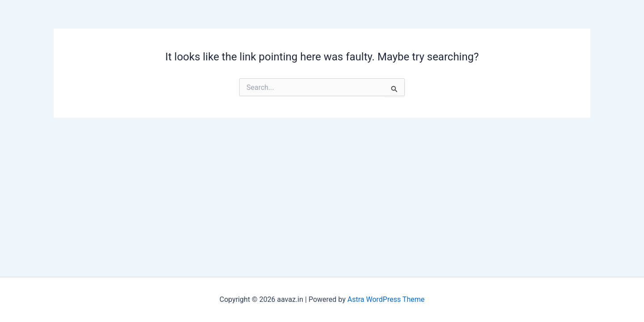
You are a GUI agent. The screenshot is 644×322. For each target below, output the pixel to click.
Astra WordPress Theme (386, 299)
